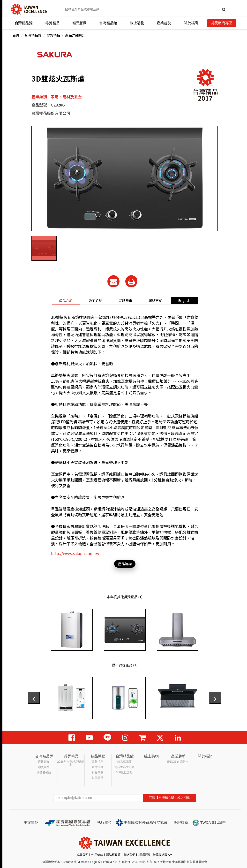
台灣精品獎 (24, 23)
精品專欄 (97, 772)
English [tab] (184, 300)
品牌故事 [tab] (126, 300)
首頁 (16, 35)
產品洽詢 (125, 564)
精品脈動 (79, 23)
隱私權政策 (113, 855)
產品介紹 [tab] (66, 300)
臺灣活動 (97, 767)
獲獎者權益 (44, 772)
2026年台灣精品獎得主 (71, 763)
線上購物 (137, 23)
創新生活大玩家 (124, 767)
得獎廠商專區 (222, 23)
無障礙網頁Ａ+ (162, 855)
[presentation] (34, 698)
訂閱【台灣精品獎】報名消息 (169, 798)
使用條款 (97, 855)
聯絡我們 (129, 855)
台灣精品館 (108, 23)
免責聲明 (82, 855)
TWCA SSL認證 (209, 823)
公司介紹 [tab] (96, 300)
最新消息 (97, 762)
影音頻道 (97, 778)
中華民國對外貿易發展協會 (142, 823)
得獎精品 (52, 23)
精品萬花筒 (124, 762)
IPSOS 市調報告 (178, 762)
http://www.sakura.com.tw (75, 553)
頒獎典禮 (44, 767)
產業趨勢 (164, 23)
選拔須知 (44, 762)
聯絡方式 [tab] (155, 300)
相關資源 (144, 855)
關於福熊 (191, 23)
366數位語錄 (124, 772)
